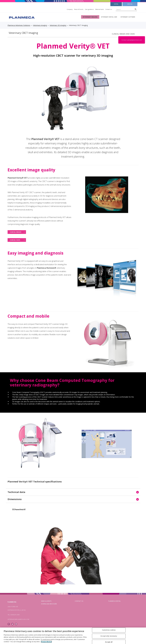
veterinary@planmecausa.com (18, 619)
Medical (130, 4)
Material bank (100, 9)
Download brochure (49, 604)
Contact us (109, 9)
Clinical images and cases (123, 34)
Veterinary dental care (109, 17)
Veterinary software (128, 17)
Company (70, 9)
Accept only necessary (109, 636)
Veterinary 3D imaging (58, 25)
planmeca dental (114, 601)
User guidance (89, 9)
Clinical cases (15, 240)
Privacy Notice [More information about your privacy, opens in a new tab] (46, 642)
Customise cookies (109, 630)
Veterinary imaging (90, 17)
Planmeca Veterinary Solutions (19, 25)
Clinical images (16, 232)
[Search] (135, 9)
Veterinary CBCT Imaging (23, 33)
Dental (116, 4)
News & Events (79, 9)
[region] (73, 636)
